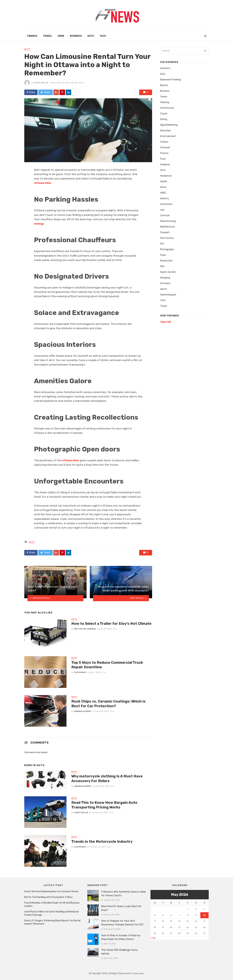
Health (164, 181)
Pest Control (167, 238)
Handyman (166, 176)
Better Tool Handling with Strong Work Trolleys (48, 897)
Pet (162, 244)
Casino (164, 97)
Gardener (165, 165)
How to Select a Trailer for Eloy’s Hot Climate (111, 624)
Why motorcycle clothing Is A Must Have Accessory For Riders (107, 778)
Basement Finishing (170, 80)
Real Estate (166, 261)
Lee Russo (80, 672)
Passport (165, 232)
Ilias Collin (41, 83)
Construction (167, 108)
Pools (163, 255)
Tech (103, 36)
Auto (91, 36)
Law (162, 210)
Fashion (164, 142)
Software (165, 283)
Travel (47, 36)
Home (61, 36)
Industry (165, 198)
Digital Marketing (169, 125)
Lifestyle (165, 215)
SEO (162, 266)
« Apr (153, 938)
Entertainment (168, 136)
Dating (164, 119)
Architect (165, 68)
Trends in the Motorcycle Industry (102, 842)
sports (164, 289)
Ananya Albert (83, 711)
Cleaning (165, 102)
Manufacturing (168, 221)
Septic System (168, 272)
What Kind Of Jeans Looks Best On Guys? (121, 908)
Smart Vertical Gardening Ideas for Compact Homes (51, 891)
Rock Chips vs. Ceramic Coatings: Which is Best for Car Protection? (108, 704)
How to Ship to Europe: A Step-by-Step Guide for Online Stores (121, 937)
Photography (167, 249)
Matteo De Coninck (85, 629)
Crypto (164, 114)
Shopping (165, 278)
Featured (165, 148)
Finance (32, 36)
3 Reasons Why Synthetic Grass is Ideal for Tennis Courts (123, 894)
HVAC (163, 193)
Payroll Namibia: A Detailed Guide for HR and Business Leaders (52, 904)
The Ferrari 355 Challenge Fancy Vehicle (119, 952)
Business (76, 36)
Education (166, 131)
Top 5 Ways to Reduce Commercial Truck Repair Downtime (107, 665)
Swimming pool (168, 295)
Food (163, 159)
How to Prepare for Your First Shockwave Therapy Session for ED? (122, 923)
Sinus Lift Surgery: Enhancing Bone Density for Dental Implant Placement (52, 922)
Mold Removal (167, 227)
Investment (166, 204)
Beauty (164, 85)
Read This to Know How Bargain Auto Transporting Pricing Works (104, 805)
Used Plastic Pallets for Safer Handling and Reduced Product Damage (51, 913)
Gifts (163, 170)
